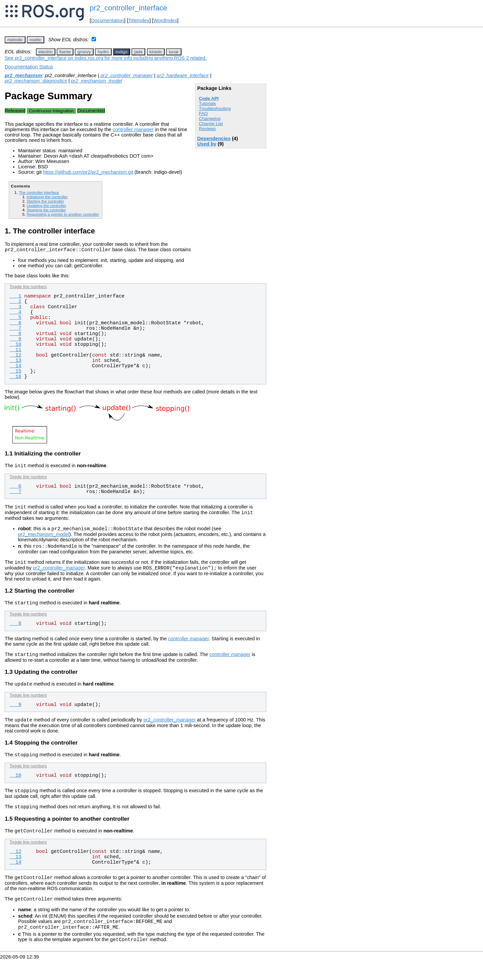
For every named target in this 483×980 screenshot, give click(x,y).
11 (15, 351)
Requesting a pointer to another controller (63, 214)
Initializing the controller (47, 197)
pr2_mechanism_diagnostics (36, 81)
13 (15, 362)
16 (15, 378)
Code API (209, 98)
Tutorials (207, 103)
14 (15, 367)
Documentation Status (29, 67)
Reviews (207, 129)
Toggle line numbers (28, 288)
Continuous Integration (51, 111)
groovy (84, 52)
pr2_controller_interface (128, 8)
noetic (36, 40)
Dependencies (214, 139)
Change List (211, 124)
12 (15, 356)
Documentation (108, 20)
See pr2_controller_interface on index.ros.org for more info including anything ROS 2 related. (106, 58)
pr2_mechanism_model (97, 81)
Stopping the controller (46, 210)
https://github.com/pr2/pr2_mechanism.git (88, 172)
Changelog (210, 119)
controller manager (133, 129)
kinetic (156, 52)
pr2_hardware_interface (183, 75)
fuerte (65, 52)
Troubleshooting (215, 108)
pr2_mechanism (23, 75)
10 (15, 345)
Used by (207, 144)
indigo (122, 52)
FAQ (203, 114)
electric (46, 52)
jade (138, 52)
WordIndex (165, 20)
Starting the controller (45, 201)
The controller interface (39, 192)
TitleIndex (139, 20)
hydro (103, 52)
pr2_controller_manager (127, 75)
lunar (174, 52)
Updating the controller (46, 205)
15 (15, 372)
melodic (15, 40)
